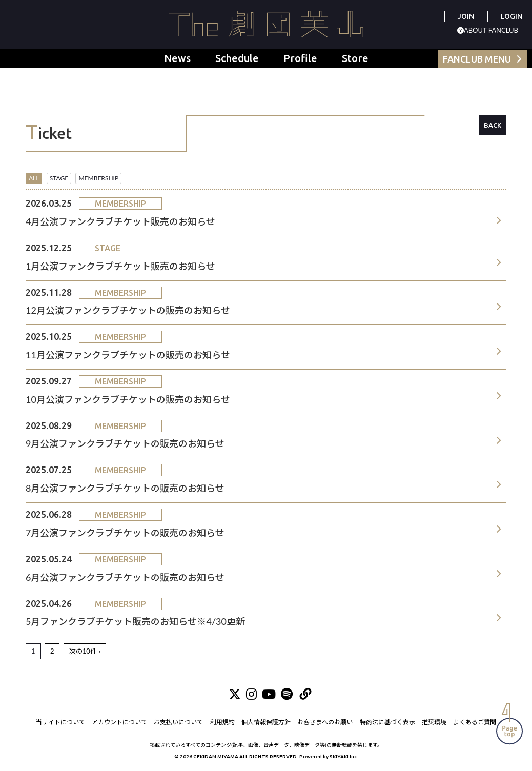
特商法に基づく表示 (387, 722)
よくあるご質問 (475, 722)
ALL (34, 178)
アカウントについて (119, 722)
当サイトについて (60, 722)
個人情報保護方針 (266, 722)
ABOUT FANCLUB (491, 30)
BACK (493, 125)
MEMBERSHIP (98, 178)
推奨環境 (435, 722)
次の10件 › (85, 651)
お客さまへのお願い (325, 722)
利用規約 (222, 722)
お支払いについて (178, 722)
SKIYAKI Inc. (344, 756)
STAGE (59, 178)
